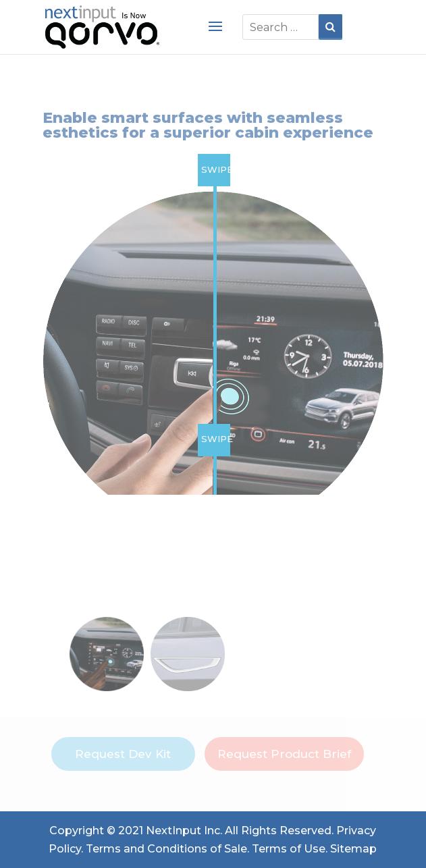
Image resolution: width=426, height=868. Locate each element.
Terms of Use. (290, 849)
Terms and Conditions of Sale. (167, 849)
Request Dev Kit (123, 754)
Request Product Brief (284, 754)
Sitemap (353, 849)
